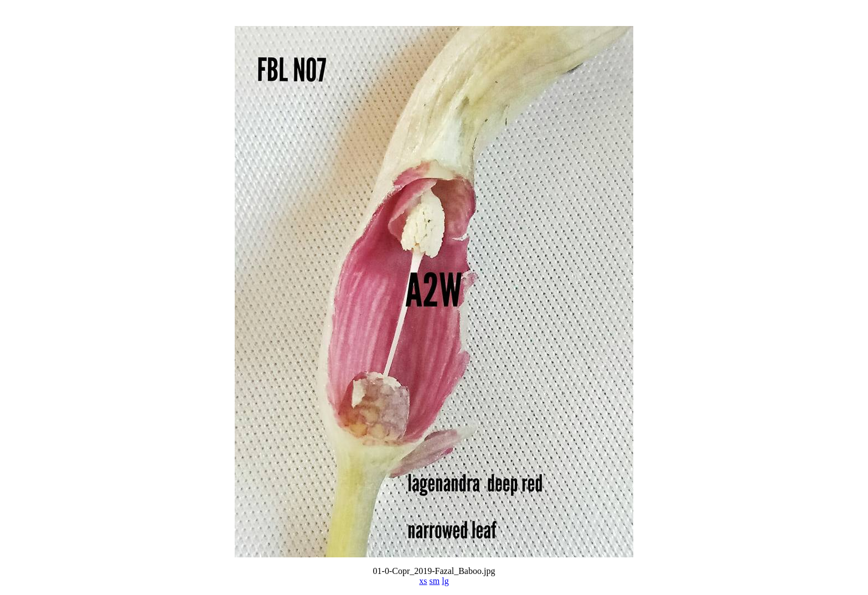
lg (445, 581)
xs (423, 581)
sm (435, 581)
